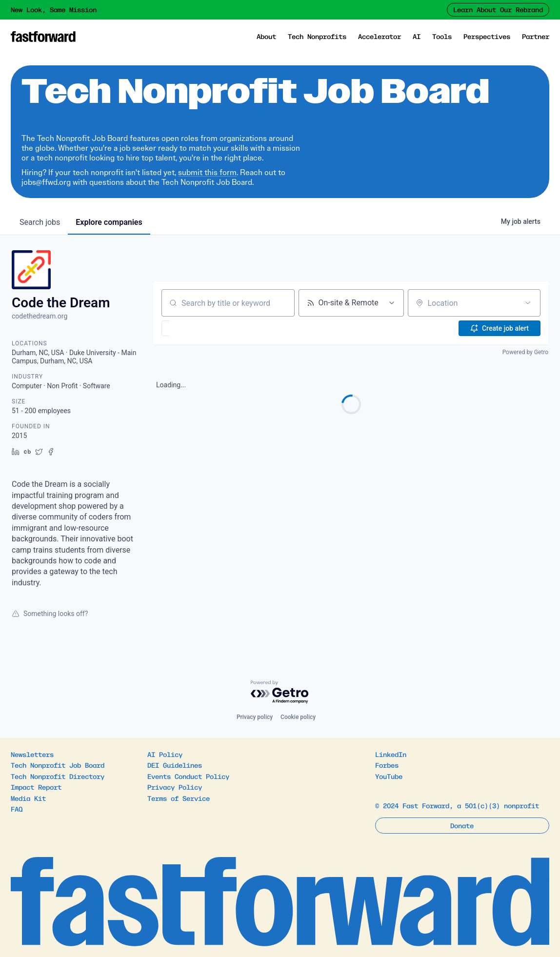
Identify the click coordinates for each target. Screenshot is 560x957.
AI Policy (165, 754)
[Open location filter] (528, 303)
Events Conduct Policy (188, 776)
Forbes (387, 765)
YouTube (389, 776)
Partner (536, 36)
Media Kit (28, 798)
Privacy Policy (175, 787)
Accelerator (380, 36)
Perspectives (487, 36)
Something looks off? (50, 614)
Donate (462, 825)
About (266, 36)
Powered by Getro (525, 352)
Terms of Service (179, 798)
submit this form (207, 172)
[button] (194, 328)
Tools (442, 36)
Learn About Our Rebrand (498, 9)
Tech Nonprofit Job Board (58, 765)
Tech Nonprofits (317, 36)
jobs (40, 222)
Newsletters (32, 754)
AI (417, 36)
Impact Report (36, 787)
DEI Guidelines (175, 765)
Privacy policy (255, 717)
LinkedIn (391, 754)
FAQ (17, 809)
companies (109, 222)
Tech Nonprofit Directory (58, 776)
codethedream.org (40, 316)
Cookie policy (298, 717)
